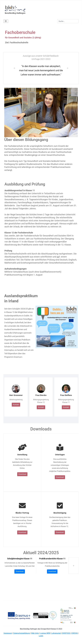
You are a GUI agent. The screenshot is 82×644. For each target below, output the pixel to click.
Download (22, 474)
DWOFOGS (66, 633)
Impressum (8, 633)
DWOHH (75, 633)
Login (41, 636)
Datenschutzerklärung (22, 633)
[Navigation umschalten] (6, 21)
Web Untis (35, 633)
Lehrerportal (56, 633)
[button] (15, 68)
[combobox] (68, 21)
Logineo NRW (45, 633)
